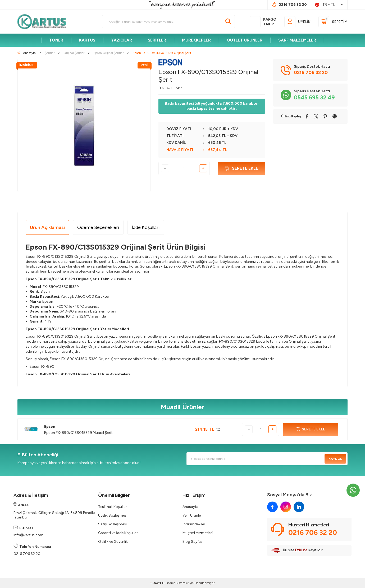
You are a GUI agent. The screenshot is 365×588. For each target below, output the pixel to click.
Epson (50, 427)
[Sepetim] (333, 22)
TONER (56, 40)
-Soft (156, 583)
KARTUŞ (87, 40)
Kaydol (335, 459)
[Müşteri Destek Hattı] (289, 5)
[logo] (44, 22)
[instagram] (286, 507)
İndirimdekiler (194, 524)
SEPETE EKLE (311, 429)
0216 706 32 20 (27, 554)
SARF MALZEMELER (297, 40)
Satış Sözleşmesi (112, 524)
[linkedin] (299, 507)
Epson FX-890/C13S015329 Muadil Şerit (78, 433)
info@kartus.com (28, 535)
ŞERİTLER (157, 40)
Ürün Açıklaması (47, 227)
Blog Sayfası (193, 542)
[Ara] (228, 22)
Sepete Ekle (242, 168)
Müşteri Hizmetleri (198, 533)
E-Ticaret (168, 583)
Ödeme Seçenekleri (98, 227)
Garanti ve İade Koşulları (118, 533)
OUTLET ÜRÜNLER (245, 40)
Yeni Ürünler (192, 515)
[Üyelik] (297, 22)
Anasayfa (190, 507)
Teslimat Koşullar (113, 507)
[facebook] (272, 507)
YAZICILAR (122, 40)
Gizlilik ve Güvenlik (113, 542)
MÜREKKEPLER (196, 40)
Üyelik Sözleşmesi (113, 515)
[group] (84, 125)
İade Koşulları (146, 227)
